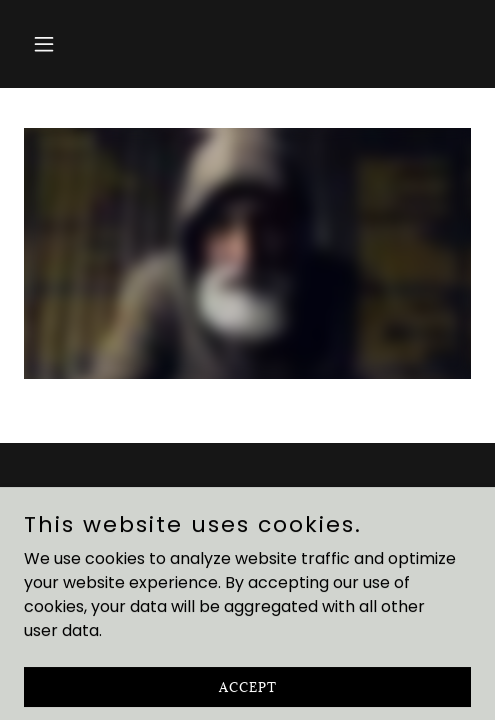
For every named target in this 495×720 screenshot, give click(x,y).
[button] (57, 44)
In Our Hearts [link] (247, 541)
